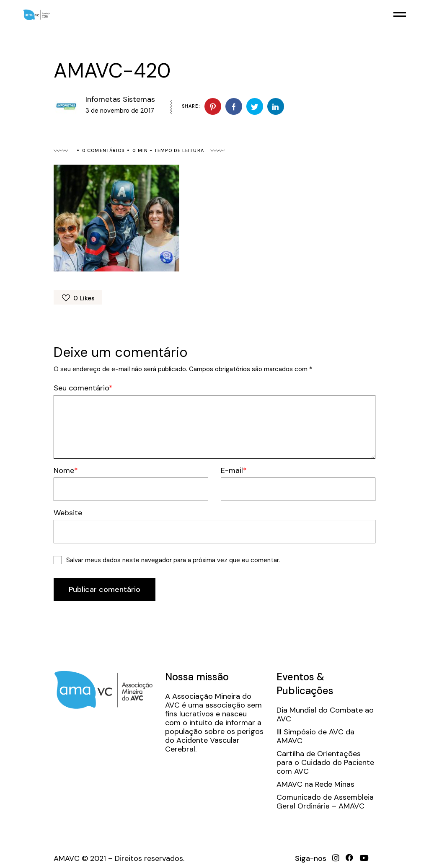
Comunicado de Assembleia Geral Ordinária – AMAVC (325, 802)
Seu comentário (81, 388)
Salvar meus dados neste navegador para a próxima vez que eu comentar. (173, 560)
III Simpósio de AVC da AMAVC (315, 736)
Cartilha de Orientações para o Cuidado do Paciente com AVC (325, 763)
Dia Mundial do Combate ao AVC (325, 715)
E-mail (232, 471)
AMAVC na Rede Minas (315, 784)
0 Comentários (103, 150)
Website (68, 513)
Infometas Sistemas (120, 99)
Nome (64, 471)
